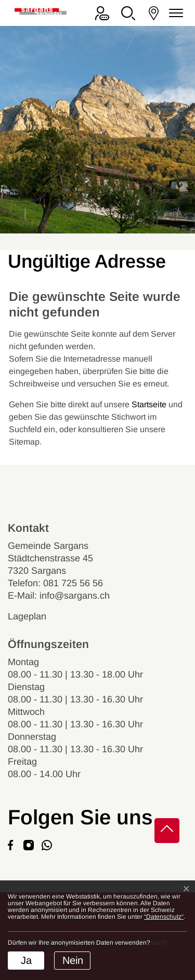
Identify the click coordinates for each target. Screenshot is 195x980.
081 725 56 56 (73, 583)
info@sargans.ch (75, 596)
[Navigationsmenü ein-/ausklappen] (174, 13)
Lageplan (36, 616)
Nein (73, 960)
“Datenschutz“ (164, 917)
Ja (26, 960)
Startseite (149, 404)
